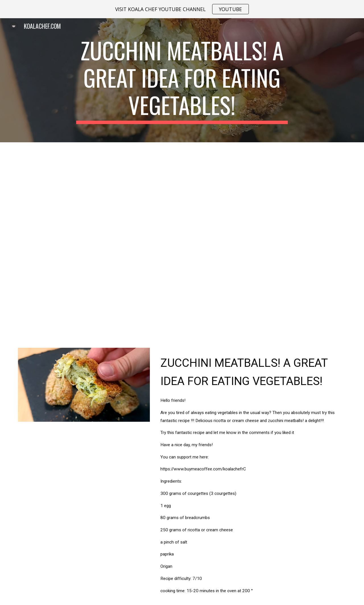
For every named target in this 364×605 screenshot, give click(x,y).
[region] (182, 9)
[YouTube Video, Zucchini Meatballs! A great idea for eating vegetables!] (182, 242)
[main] (182, 80)
